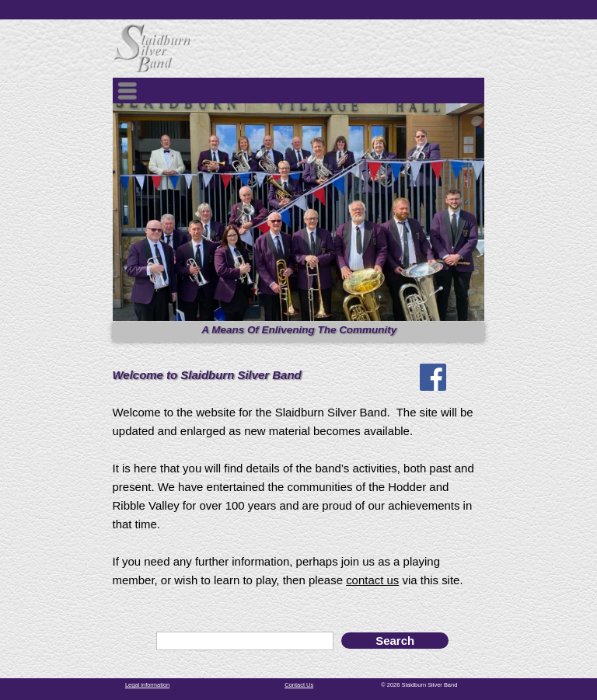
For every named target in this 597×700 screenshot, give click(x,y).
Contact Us (299, 685)
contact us (372, 580)
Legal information (147, 685)
